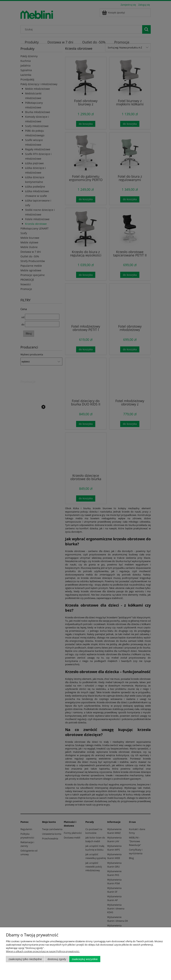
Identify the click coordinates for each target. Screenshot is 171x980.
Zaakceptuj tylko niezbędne (25, 959)
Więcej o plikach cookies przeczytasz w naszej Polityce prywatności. (43, 951)
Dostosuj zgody (57, 959)
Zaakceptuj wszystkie (85, 959)
